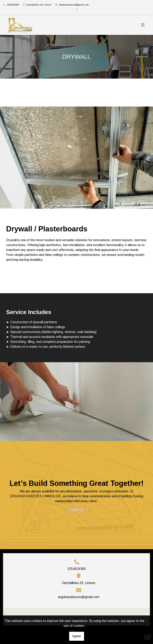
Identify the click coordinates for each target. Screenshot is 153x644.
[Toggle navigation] (143, 25)
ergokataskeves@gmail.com (74, 5)
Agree (77, 636)
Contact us (77, 510)
